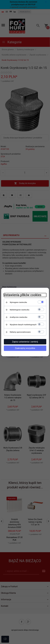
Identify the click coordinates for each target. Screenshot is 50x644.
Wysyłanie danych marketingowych (23, 325)
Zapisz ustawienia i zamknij (25, 342)
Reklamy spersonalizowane (20, 332)
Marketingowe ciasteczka (20, 310)
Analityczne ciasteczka (19, 317)
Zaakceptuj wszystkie (25, 348)
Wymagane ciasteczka (18, 302)
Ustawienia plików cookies (23, 295)
